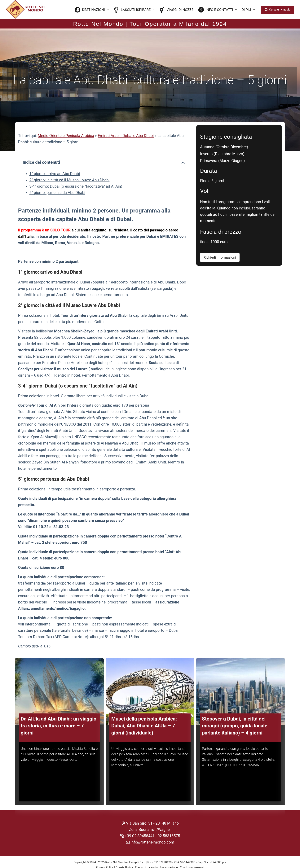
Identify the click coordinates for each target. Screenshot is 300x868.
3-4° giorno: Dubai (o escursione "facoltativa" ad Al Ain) (76, 176)
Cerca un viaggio (278, 10)
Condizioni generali (192, 856)
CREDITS (150, 861)
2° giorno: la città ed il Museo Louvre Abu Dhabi (69, 170)
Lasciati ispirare (135, 10)
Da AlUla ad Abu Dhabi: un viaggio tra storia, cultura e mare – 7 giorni (59, 714)
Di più (249, 10)
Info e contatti (218, 10)
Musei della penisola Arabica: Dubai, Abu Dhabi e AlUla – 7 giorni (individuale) (144, 714)
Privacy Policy (105, 856)
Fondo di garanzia (146, 856)
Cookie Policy (124, 856)
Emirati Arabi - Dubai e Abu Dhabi (126, 126)
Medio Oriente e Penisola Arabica (66, 126)
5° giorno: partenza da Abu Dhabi (57, 182)
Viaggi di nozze (176, 10)
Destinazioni (92, 10)
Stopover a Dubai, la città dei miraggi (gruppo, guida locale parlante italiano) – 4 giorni (235, 714)
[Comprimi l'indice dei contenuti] (183, 152)
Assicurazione (169, 856)
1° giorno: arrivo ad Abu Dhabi (55, 164)
